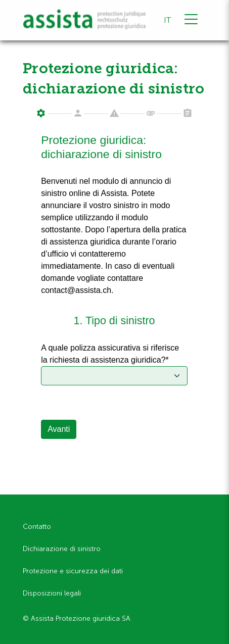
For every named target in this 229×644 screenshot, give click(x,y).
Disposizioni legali (52, 593)
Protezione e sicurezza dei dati (73, 571)
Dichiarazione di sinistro (62, 549)
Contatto (37, 527)
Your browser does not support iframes (114, 291)
